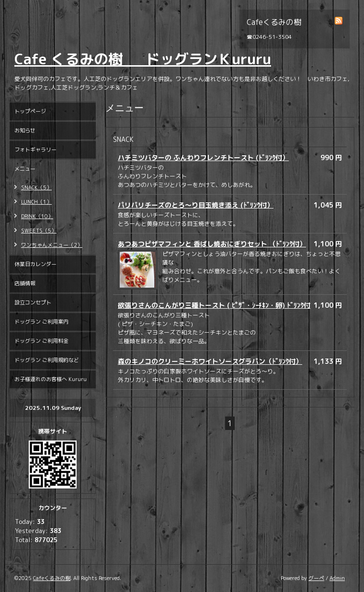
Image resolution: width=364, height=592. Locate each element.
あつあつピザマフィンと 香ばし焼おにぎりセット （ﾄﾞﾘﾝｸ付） (212, 244)
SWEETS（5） (39, 231)
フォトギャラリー (35, 150)
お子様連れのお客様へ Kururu (51, 379)
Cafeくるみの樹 (52, 578)
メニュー (25, 169)
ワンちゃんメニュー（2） (52, 245)
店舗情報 (25, 283)
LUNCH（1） (36, 202)
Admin (337, 578)
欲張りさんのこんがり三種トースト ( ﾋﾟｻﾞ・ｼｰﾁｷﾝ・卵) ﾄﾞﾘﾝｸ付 (214, 305)
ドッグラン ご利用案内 (41, 322)
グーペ (316, 578)
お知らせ (25, 130)
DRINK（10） (37, 216)
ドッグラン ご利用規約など (47, 360)
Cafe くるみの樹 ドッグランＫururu (143, 59)
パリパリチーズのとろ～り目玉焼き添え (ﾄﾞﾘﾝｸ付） (196, 205)
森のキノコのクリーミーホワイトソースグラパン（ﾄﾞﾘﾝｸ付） (210, 361)
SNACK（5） (36, 187)
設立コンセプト (33, 302)
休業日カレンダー (35, 264)
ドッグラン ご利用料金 (41, 341)
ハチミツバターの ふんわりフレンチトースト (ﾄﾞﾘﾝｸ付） (203, 157)
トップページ (30, 111)
